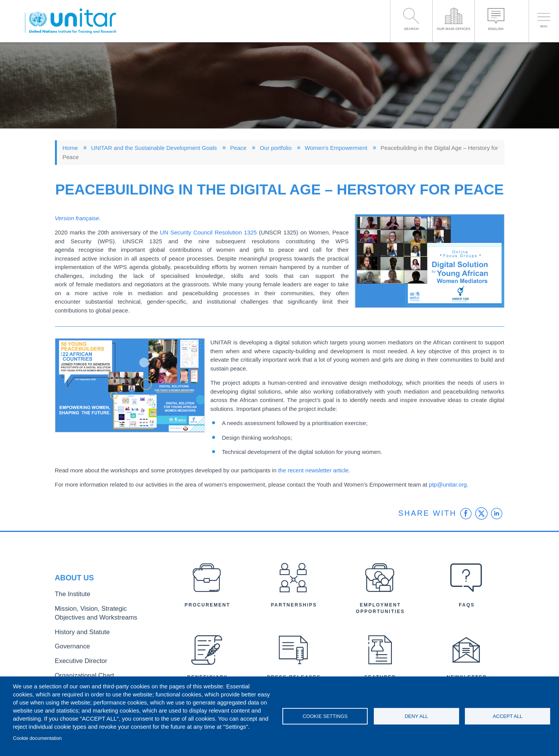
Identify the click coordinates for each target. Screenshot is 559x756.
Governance (69, 644)
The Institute (69, 599)
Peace (238, 148)
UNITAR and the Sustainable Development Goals (154, 148)
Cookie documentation (37, 738)
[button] (430, 261)
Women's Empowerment (337, 148)
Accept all (508, 716)
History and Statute (77, 632)
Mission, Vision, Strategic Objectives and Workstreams (102, 615)
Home (70, 148)
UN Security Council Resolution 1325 (208, 232)
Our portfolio (276, 148)
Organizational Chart (79, 670)
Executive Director (76, 657)
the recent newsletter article (313, 470)
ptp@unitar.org (448, 484)
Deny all (416, 716)
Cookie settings (325, 716)
